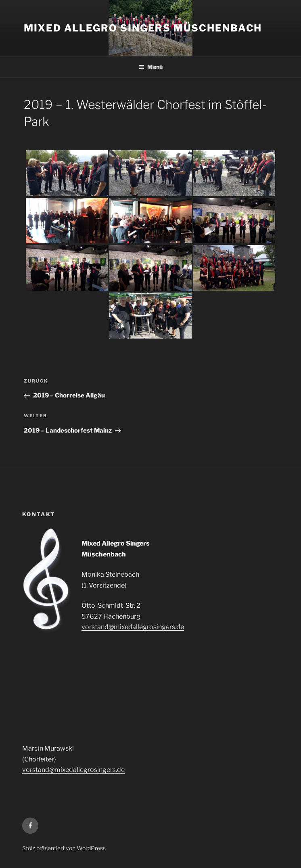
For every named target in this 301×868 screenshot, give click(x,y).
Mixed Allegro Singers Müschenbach (143, 28)
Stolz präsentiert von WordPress (64, 848)
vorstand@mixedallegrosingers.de (133, 627)
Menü (151, 67)
